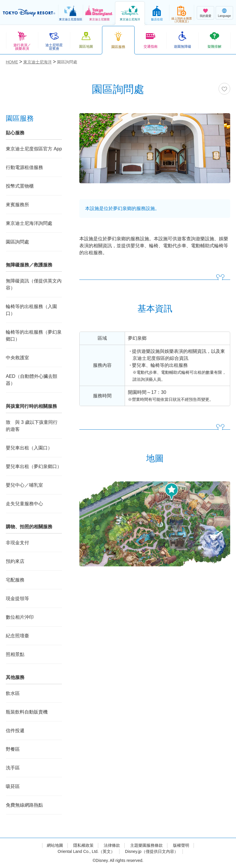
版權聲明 (181, 845)
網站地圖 (55, 845)
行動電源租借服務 (24, 167)
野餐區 (13, 749)
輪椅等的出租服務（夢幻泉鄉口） (34, 336)
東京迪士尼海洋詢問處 (29, 223)
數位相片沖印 (20, 617)
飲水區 (13, 693)
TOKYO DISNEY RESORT (29, 13)
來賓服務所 (17, 205)
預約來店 (15, 561)
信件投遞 (15, 731)
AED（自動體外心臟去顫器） (32, 380)
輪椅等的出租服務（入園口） (31, 310)
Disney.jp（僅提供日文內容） (152, 851)
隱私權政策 (83, 845)
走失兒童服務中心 (24, 504)
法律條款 (112, 845)
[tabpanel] (155, 152)
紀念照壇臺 (17, 636)
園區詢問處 (17, 242)
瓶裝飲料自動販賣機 (27, 712)
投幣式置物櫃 (20, 186)
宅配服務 (15, 580)
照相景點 (15, 654)
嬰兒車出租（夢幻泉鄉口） (34, 466)
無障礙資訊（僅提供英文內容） (34, 284)
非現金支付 (17, 543)
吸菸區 (13, 786)
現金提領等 (17, 598)
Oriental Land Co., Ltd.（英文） (86, 851)
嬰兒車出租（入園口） (29, 448)
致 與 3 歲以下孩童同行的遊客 (32, 426)
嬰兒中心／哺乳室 (24, 485)
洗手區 (13, 768)
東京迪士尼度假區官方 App (34, 149)
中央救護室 (17, 358)
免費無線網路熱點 (24, 805)
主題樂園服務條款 (146, 845)
